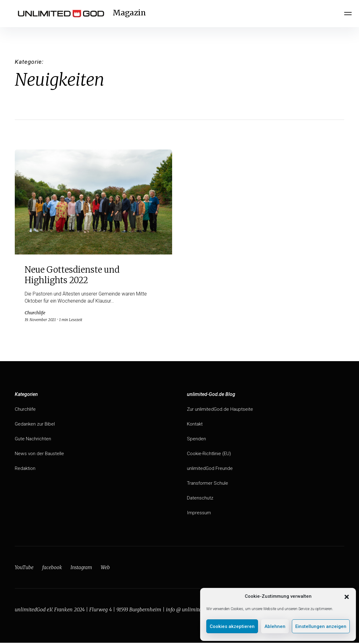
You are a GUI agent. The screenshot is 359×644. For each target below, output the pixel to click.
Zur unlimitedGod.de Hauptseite (221, 410)
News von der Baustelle (40, 455)
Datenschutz (200, 499)
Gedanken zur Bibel (35, 425)
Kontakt (195, 425)
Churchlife (25, 410)
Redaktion (26, 469)
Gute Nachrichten (33, 440)
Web (107, 569)
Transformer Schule (208, 484)
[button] (347, 596)
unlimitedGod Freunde (210, 469)
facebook (52, 569)
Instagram (82, 569)
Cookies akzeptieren (232, 626)
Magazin (133, 14)
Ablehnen (275, 626)
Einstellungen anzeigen (321, 626)
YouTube (24, 569)
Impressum (199, 514)
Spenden (196, 440)
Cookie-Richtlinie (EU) (210, 455)
